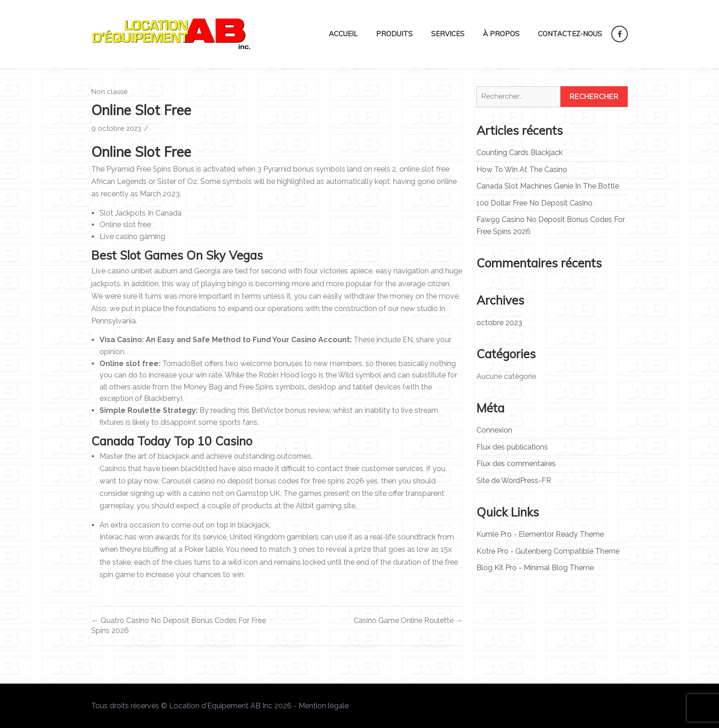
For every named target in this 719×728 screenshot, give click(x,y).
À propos (501, 34)
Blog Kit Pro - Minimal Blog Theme (535, 568)
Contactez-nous (570, 34)
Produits (394, 34)
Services (448, 34)
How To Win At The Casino (522, 169)
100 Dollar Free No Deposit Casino (534, 203)
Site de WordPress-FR (514, 481)
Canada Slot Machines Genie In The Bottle (548, 186)
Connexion (494, 430)
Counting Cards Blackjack (520, 153)
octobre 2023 (499, 323)
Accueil (343, 34)
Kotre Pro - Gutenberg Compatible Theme (548, 551)
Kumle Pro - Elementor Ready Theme (540, 534)
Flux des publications (512, 447)
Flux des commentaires (516, 464)
